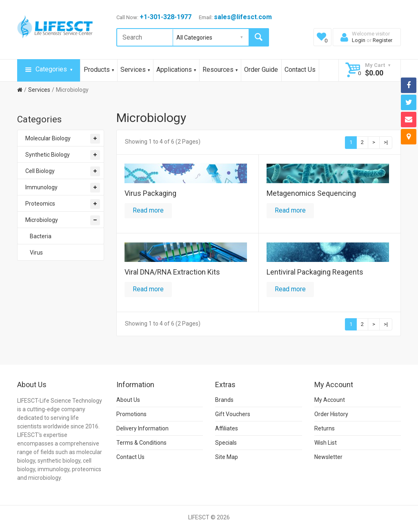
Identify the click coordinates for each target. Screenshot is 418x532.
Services (135, 70)
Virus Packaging (150, 193)
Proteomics (40, 204)
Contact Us (300, 70)
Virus (36, 253)
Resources (220, 70)
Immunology (41, 187)
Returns (325, 428)
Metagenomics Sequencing (311, 193)
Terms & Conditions (141, 443)
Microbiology (72, 90)
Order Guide (261, 70)
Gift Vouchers (233, 414)
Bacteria (41, 236)
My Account (330, 400)
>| (386, 142)
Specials (226, 443)
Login (359, 40)
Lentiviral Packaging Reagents (315, 272)
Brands (224, 400)
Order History (331, 414)
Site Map (227, 457)
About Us (128, 400)
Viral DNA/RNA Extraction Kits (172, 272)
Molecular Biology (48, 138)
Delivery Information (142, 428)
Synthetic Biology (48, 155)
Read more (148, 210)
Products (99, 70)
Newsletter (328, 457)
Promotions (131, 414)
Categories (49, 70)
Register (382, 40)
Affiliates (227, 428)
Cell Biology (40, 171)
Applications (176, 70)
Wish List (326, 443)
